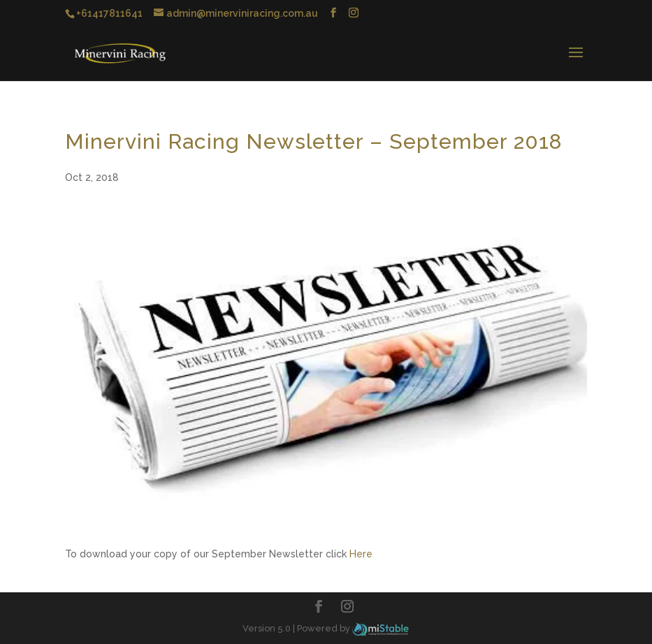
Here (361, 554)
